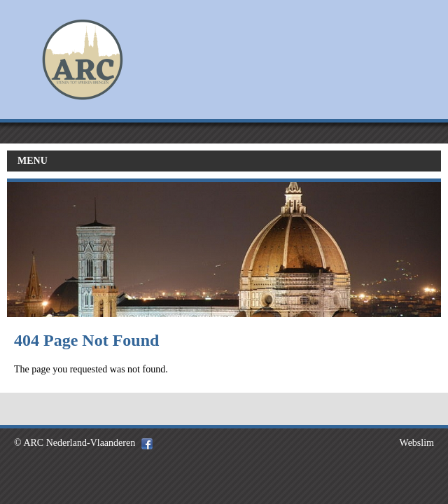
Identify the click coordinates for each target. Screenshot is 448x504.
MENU (33, 161)
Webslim (417, 443)
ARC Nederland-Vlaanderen (79, 443)
